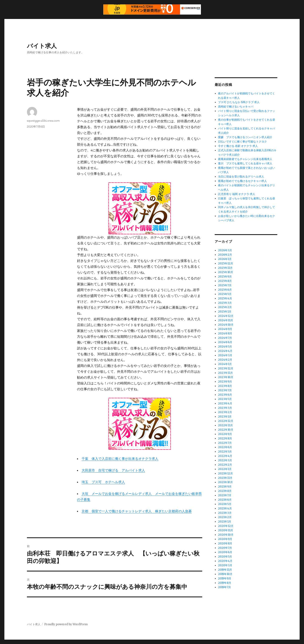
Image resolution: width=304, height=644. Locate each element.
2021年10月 (225, 482)
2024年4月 (225, 351)
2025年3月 (225, 303)
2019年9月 (225, 578)
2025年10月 (226, 272)
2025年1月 (225, 312)
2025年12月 (226, 263)
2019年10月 (225, 574)
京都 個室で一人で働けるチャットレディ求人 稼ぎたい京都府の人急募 (137, 511)
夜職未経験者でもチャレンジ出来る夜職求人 (245, 159)
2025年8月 (225, 281)
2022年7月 (225, 443)
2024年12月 (226, 316)
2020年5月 (225, 557)
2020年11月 (226, 530)
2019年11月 (225, 570)
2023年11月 (225, 373)
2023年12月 (226, 368)
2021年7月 (225, 495)
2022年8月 (225, 438)
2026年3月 (225, 250)
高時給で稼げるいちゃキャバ (236, 107)
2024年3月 (225, 355)
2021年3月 (225, 513)
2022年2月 (225, 465)
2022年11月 (225, 425)
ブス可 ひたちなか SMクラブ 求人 (239, 102)
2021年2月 (225, 517)
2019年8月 (225, 583)
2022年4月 (225, 456)
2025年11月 (225, 268)
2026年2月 (225, 255)
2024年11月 (226, 320)
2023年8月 (225, 386)
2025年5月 (225, 294)
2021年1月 (225, 522)
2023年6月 (225, 395)
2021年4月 (225, 508)
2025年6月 (225, 290)
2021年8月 (225, 491)
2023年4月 (225, 403)
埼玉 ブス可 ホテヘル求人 (103, 482)
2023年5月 (225, 399)
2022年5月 (225, 452)
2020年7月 (225, 548)
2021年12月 (225, 473)
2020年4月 (225, 561)
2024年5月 (225, 347)
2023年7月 (225, 390)
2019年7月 (225, 587)
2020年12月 (226, 526)
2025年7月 (225, 285)
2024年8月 (225, 333)
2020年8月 (225, 543)
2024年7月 (225, 338)
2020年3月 (225, 565)
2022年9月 (225, 434)
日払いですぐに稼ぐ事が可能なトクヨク (242, 142)
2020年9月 (225, 539)
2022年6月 (225, 447)
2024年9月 (225, 329)
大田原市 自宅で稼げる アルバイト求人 (113, 470)
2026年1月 (225, 259)
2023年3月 (225, 408)
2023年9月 (225, 382)
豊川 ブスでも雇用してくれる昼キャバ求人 (245, 163)
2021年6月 (225, 500)
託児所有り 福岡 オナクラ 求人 (237, 194)
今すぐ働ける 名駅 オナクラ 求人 (238, 146)
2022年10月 (226, 430)
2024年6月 (225, 342)
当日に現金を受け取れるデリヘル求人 (241, 177)
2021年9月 (225, 487)
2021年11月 (225, 478)
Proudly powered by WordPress (66, 624)
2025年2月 (225, 307)
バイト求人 (42, 46)
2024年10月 (226, 325)
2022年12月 (226, 421)
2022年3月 (225, 460)
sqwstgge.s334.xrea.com (43, 121)
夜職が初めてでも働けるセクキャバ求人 (242, 181)
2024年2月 (225, 360)
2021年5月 (225, 504)
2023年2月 (225, 412)
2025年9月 (225, 277)
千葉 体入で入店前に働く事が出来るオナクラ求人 (120, 459)
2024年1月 (225, 364)
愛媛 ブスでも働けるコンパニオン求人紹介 (245, 137)
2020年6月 (225, 552)
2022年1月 (225, 469)
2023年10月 (226, 377)
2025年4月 (225, 298)
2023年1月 (225, 417)
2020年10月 (226, 535)
